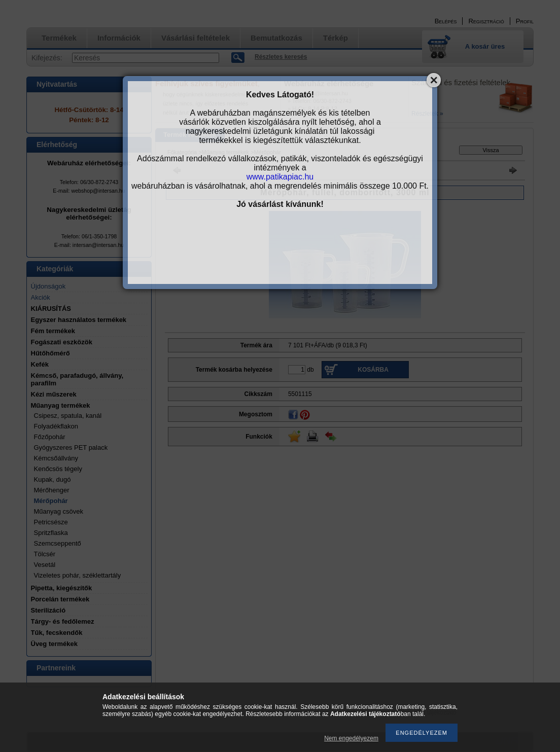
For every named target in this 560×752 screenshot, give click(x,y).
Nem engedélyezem (351, 738)
